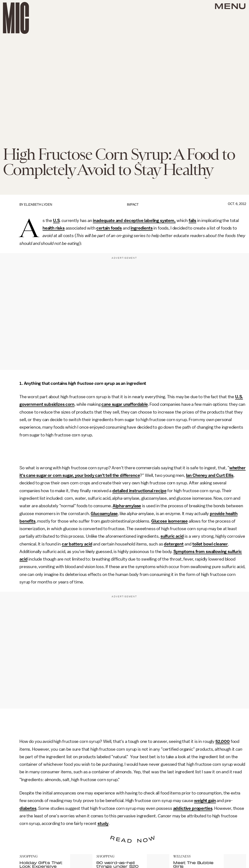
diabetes (28, 808)
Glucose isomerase (169, 521)
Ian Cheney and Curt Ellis (210, 475)
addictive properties (193, 808)
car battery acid (77, 544)
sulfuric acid (172, 536)
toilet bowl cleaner (210, 544)
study (103, 823)
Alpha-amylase (127, 506)
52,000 (223, 741)
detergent (174, 544)
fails (192, 221)
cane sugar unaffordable (124, 404)
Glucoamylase (104, 514)
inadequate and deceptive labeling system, (134, 221)
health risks (54, 228)
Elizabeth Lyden (38, 205)
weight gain (205, 801)
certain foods (109, 228)
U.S (56, 221)
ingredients (142, 228)
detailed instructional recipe (139, 491)
